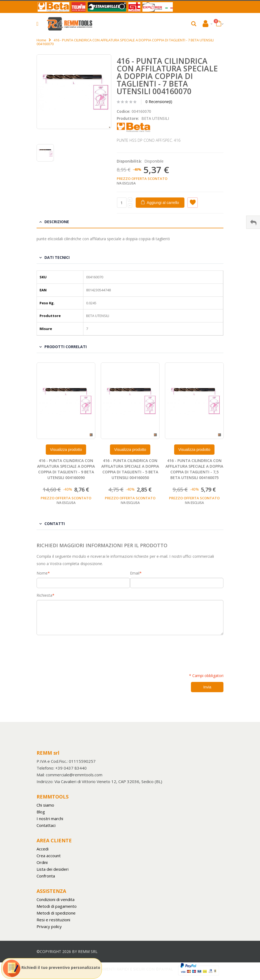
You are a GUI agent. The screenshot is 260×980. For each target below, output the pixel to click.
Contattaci (46, 825)
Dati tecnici (57, 257)
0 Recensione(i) (159, 102)
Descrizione (57, 222)
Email (135, 573)
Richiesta (44, 595)
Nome (42, 573)
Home (41, 40)
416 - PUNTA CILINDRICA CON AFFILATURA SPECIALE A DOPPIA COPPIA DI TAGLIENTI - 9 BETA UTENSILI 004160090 (66, 469)
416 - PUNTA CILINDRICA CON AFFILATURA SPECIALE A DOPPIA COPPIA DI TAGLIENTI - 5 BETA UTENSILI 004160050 (130, 469)
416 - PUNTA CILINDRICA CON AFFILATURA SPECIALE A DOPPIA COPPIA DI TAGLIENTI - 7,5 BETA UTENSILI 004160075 (194, 469)
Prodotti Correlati (66, 347)
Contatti (55, 524)
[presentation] (78, 651)
